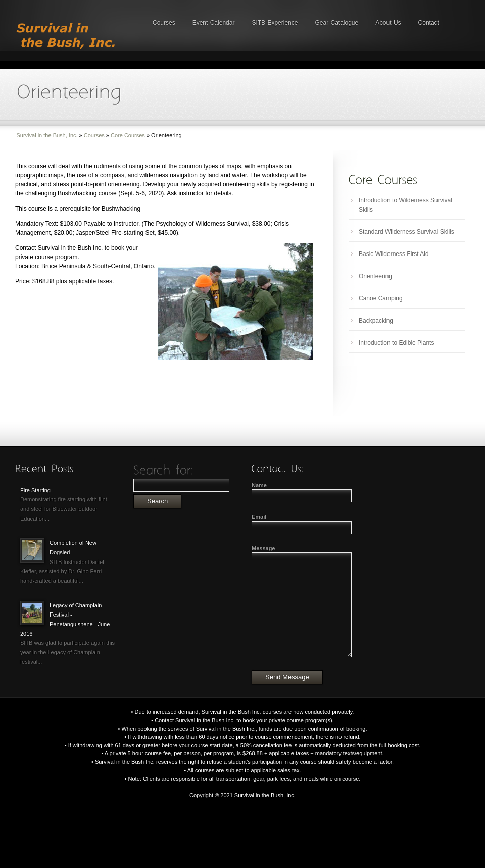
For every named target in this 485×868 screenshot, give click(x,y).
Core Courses (128, 135)
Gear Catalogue (336, 23)
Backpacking (376, 321)
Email (259, 517)
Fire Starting (35, 490)
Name (259, 485)
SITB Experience (275, 23)
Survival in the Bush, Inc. (47, 135)
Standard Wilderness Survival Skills (406, 232)
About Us (388, 23)
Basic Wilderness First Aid (394, 254)
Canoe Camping (381, 298)
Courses (164, 23)
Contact (429, 23)
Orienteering (375, 276)
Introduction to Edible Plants (396, 343)
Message (263, 548)
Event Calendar (214, 23)
